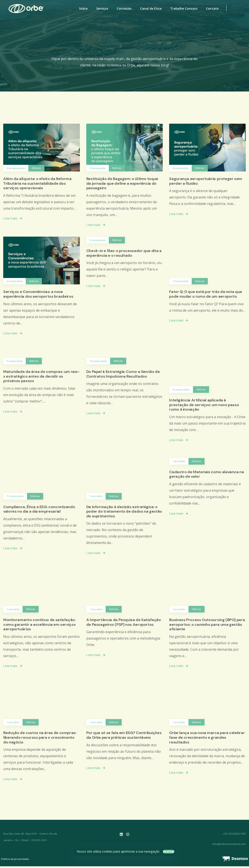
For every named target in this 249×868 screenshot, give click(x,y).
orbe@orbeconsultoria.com (229, 844)
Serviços (102, 8)
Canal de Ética (151, 8)
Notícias (36, 168)
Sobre (83, 8)
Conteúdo (124, 8)
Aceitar (169, 851)
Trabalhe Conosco (184, 8)
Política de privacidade (15, 859)
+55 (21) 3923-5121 (234, 834)
